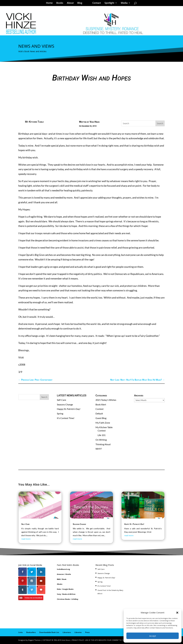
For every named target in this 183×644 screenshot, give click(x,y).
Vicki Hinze (95, 122)
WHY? (99, 449)
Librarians (67, 632)
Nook (64, 579)
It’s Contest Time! (66, 418)
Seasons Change (65, 404)
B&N (59, 579)
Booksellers (31, 632)
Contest (100, 409)
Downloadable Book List (49, 632)
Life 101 (102, 435)
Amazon (60, 574)
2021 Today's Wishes (106, 400)
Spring (60, 413)
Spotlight (108, 3)
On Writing (101, 440)
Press (87, 632)
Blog (81, 3)
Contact (96, 3)
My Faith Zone (103, 423)
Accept (153, 636)
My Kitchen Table (34, 122)
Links (21, 632)
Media (123, 3)
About (71, 3)
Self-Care (61, 400)
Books (61, 3)
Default (99, 413)
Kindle (68, 574)
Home (50, 3)
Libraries (78, 632)
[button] (177, 613)
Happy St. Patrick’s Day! (69, 409)
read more (26, 539)
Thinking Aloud (103, 444)
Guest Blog (101, 418)
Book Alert (101, 404)
